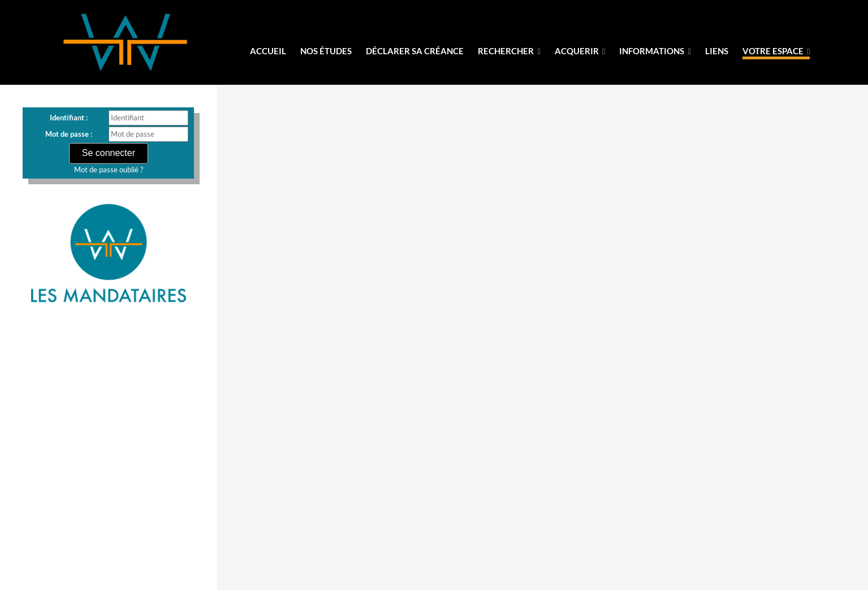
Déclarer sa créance (415, 51)
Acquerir (580, 51)
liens (717, 51)
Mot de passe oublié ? (109, 170)
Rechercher (509, 51)
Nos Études (326, 51)
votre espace (776, 51)
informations (655, 51)
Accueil (268, 51)
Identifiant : (69, 118)
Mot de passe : (69, 134)
